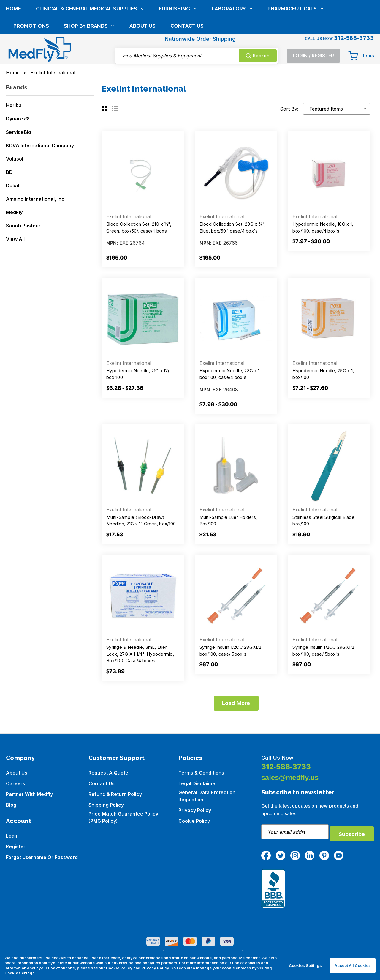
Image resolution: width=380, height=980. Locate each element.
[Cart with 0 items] (361, 27)
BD (9, 172)
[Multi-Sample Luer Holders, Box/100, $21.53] (236, 466)
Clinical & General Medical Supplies (90, 50)
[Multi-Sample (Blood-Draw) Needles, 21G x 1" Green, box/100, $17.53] (143, 466)
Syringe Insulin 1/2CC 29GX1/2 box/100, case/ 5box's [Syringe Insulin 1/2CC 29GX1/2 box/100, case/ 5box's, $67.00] (323, 651)
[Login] (313, 27)
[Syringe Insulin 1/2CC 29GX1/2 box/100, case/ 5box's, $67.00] (329, 596)
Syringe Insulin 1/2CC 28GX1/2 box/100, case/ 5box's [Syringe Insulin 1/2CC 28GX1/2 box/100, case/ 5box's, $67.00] (230, 651)
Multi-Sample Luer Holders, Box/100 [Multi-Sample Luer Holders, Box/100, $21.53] (228, 521)
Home (14, 50)
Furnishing (178, 50)
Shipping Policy (106, 805)
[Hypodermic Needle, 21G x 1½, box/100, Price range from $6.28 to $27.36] (143, 319)
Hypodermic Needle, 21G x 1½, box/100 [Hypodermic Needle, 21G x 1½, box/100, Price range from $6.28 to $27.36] (138, 374)
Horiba (14, 105)
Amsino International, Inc (35, 199)
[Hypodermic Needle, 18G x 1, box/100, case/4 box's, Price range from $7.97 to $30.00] (329, 173)
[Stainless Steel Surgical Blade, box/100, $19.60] (329, 466)
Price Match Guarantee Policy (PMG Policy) (123, 817)
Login (12, 836)
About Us (142, 67)
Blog (11, 805)
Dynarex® (18, 119)
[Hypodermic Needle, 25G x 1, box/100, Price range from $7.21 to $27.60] (329, 319)
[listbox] (337, 109)
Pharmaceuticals (296, 50)
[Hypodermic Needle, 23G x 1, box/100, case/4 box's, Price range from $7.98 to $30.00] (236, 319)
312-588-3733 (286, 767)
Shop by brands (89, 67)
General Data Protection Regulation (207, 796)
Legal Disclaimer (198, 783)
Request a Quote (108, 773)
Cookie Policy (194, 821)
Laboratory (232, 50)
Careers (16, 783)
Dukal (13, 186)
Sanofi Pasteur (23, 226)
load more (236, 703)
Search (258, 27)
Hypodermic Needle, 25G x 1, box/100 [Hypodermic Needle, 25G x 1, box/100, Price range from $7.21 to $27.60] (323, 374)
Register (16, 846)
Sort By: (289, 109)
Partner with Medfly (29, 794)
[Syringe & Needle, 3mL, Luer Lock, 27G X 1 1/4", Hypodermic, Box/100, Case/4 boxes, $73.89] (143, 596)
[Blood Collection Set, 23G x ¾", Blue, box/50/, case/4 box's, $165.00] (236, 173)
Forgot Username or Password (42, 857)
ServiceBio (19, 132)
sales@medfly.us (290, 777)
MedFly (14, 212)
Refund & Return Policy (115, 794)
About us (17, 773)
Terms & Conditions (201, 773)
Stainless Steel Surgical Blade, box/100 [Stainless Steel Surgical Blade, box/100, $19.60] (324, 521)
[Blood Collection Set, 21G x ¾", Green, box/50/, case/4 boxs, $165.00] (143, 173)
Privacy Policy (195, 810)
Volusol (15, 159)
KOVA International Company (40, 145)
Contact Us (187, 67)
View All (15, 239)
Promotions (31, 67)
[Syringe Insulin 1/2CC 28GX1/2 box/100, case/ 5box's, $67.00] (236, 596)
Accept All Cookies (353, 965)
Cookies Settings (305, 965)
